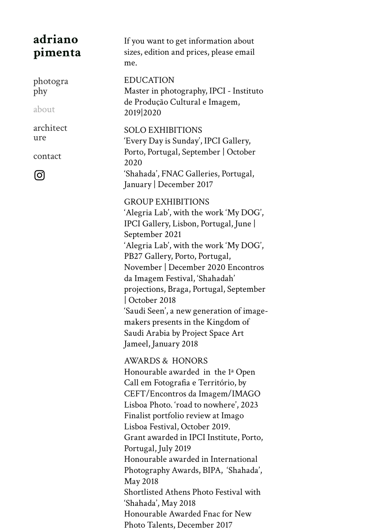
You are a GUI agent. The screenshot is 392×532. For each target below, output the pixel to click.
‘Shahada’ (141, 503)
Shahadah (216, 278)
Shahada (141, 174)
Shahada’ (244, 470)
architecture (50, 133)
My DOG (244, 212)
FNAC (172, 174)
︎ (40, 176)
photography (51, 86)
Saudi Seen (145, 311)
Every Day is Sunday (162, 141)
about (44, 109)
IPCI (217, 91)
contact (47, 156)
